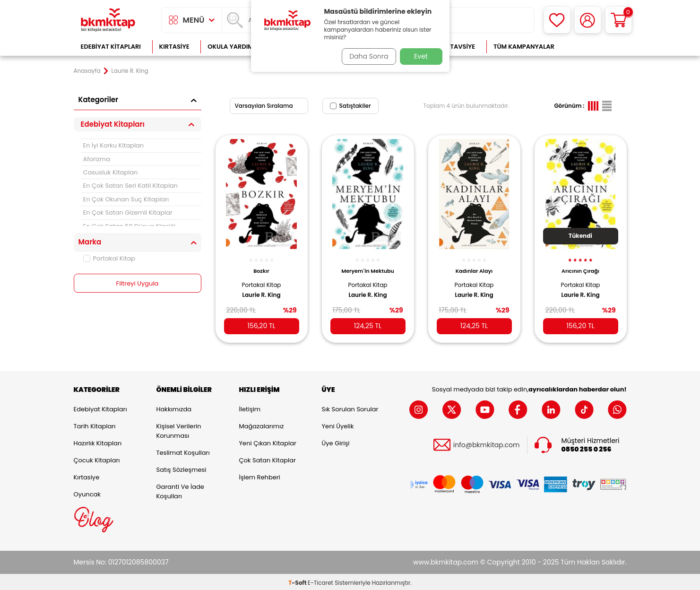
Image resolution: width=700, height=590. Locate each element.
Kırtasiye (174, 47)
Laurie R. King (261, 289)
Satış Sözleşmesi (181, 468)
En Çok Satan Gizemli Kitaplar (128, 213)
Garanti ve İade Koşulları (180, 490)
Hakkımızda (174, 407)
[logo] (108, 20)
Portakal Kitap (109, 258)
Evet (421, 56)
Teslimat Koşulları (183, 451)
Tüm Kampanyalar (524, 47)
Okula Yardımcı (233, 47)
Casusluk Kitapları (111, 172)
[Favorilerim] (557, 20)
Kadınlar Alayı (474, 266)
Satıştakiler (350, 106)
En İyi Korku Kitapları (113, 145)
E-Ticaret (320, 581)
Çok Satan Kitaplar (268, 458)
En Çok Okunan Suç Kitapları (126, 199)
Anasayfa (87, 71)
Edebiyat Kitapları (111, 47)
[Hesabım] (588, 20)
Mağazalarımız (262, 424)
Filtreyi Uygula (137, 284)
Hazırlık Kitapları (98, 441)
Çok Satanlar (596, 47)
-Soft (298, 581)
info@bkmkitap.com (487, 443)
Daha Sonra (365, 56)
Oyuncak (87, 492)
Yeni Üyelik (338, 424)
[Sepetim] (618, 20)
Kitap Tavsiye (453, 47)
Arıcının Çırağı (580, 266)
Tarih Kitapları (95, 424)
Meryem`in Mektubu (367, 266)
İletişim (250, 407)
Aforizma (97, 159)
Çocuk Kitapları (97, 458)
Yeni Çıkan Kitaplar (268, 441)
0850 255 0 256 (587, 447)
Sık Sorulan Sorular (350, 407)
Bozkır (261, 266)
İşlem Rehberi (260, 475)
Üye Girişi (336, 441)
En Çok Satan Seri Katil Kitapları (130, 186)
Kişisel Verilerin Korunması (179, 429)
